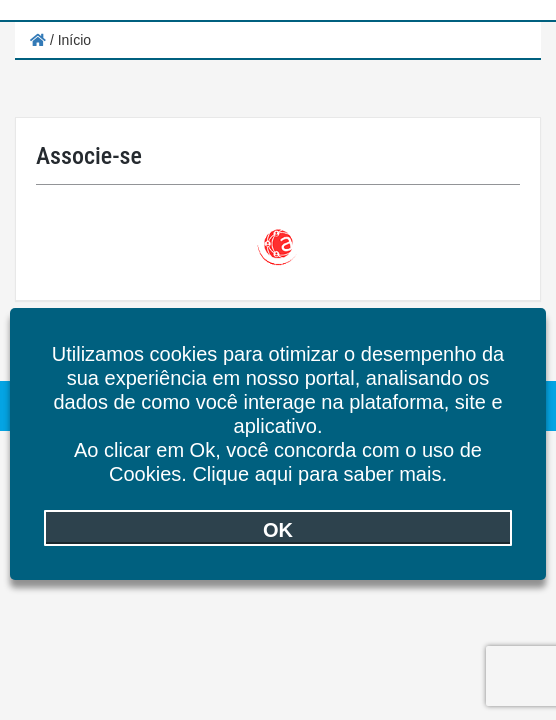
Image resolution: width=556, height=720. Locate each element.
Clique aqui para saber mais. (319, 474)
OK (278, 530)
